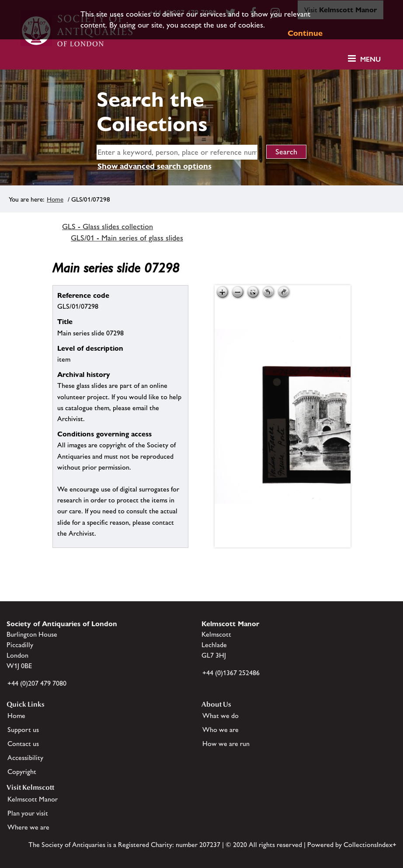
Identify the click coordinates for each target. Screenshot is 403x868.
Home (55, 199)
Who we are (221, 730)
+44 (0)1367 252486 (231, 673)
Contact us (23, 744)
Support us (23, 730)
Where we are (28, 827)
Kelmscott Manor (33, 799)
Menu (370, 59)
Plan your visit (28, 813)
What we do (221, 716)
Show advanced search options (155, 166)
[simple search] (177, 152)
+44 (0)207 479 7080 (37, 683)
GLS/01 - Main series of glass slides (127, 238)
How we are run (226, 744)
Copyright (22, 772)
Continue (305, 33)
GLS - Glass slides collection (108, 227)
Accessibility (25, 758)
